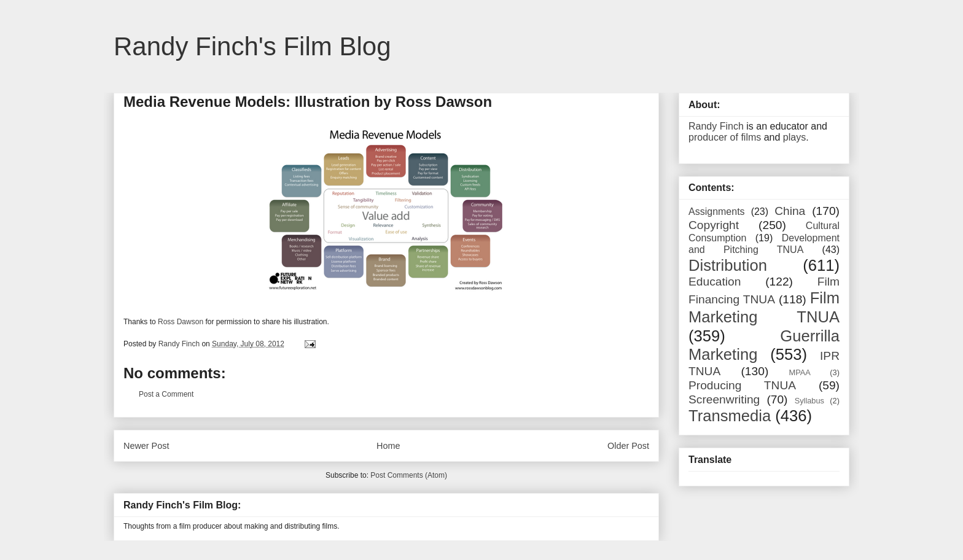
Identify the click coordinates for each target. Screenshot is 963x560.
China (790, 211)
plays (794, 137)
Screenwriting (724, 399)
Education (715, 282)
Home (388, 446)
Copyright (714, 225)
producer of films (725, 137)
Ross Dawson (181, 322)
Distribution (728, 265)
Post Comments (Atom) (409, 475)
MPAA (800, 372)
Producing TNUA (742, 385)
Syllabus (809, 401)
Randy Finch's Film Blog (252, 46)
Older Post (628, 446)
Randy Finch (716, 126)
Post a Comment (166, 394)
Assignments (717, 212)
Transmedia (730, 416)
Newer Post (146, 446)
